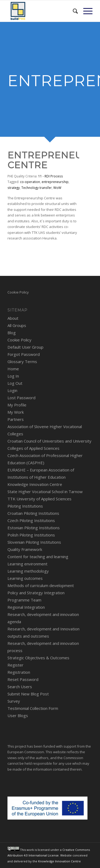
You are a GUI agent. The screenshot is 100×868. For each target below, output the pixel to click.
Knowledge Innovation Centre (35, 484)
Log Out (15, 383)
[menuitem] (73, 11)
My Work (16, 412)
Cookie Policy (18, 292)
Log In (13, 376)
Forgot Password (24, 354)
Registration (19, 672)
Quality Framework (25, 549)
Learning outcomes (25, 578)
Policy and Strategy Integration (36, 593)
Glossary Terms (22, 361)
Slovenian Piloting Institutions (34, 542)
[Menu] (85, 11)
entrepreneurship (55, 182)
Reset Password (23, 679)
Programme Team (24, 600)
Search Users (20, 687)
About (13, 318)
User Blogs (18, 715)
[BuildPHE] (41, 11)
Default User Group (25, 347)
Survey (14, 701)
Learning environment (27, 564)
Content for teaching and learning (38, 557)
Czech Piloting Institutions (31, 520)
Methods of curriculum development (41, 585)
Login (12, 390)
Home (13, 369)
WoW (57, 188)
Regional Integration (26, 607)
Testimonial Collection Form (33, 708)
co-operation (30, 182)
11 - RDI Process (51, 176)
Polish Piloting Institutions (31, 535)
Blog (12, 333)
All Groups (17, 325)
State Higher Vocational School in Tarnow (45, 492)
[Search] (73, 11)
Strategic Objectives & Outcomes (38, 658)
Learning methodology (28, 571)
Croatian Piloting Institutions (33, 513)
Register (15, 665)
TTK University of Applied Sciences (39, 499)
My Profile (17, 405)
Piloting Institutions (25, 506)
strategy (14, 188)
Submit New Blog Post (28, 694)
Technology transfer (37, 188)
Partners (16, 419)
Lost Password (21, 398)
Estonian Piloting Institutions (34, 528)
